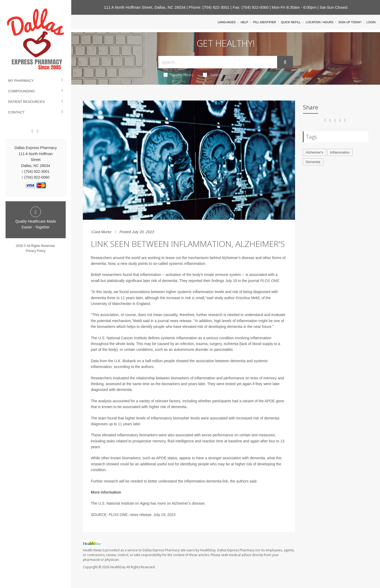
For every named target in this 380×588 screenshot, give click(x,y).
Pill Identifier (264, 22)
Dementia (313, 162)
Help (244, 22)
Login (371, 22)
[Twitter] (37, 131)
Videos (213, 75)
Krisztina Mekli (248, 298)
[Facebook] (32, 131)
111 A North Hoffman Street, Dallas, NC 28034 (145, 7)
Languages (226, 22)
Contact (16, 112)
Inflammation (340, 152)
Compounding (21, 91)
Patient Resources (27, 102)
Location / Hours (320, 22)
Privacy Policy (36, 251)
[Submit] (285, 62)
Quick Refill (291, 22)
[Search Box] (218, 62)
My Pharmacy (21, 81)
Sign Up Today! (350, 22)
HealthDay (118, 567)
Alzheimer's (314, 152)
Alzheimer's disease (188, 503)
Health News (179, 75)
